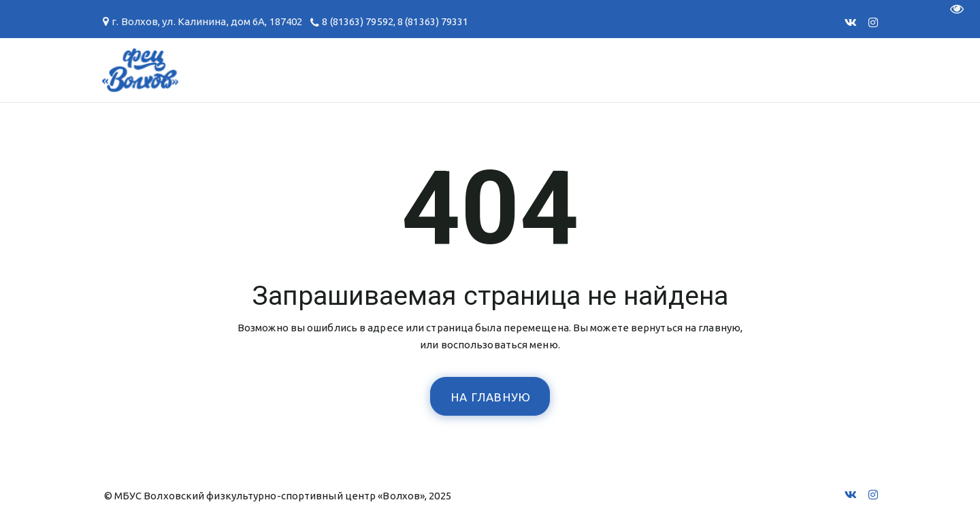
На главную (491, 397)
